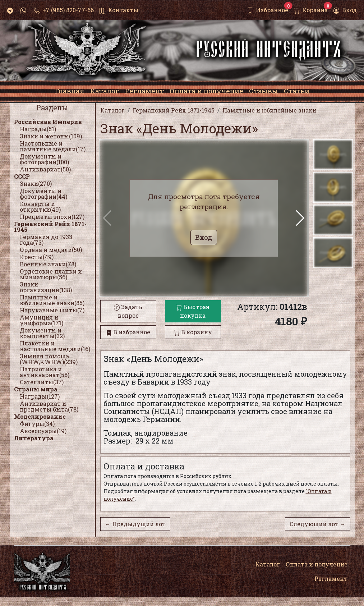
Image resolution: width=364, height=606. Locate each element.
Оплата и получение (317, 564)
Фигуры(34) (37, 424)
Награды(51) (38, 129)
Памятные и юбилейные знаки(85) (52, 300)
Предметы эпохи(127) (52, 217)
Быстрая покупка (193, 311)
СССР (22, 176)
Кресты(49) (37, 257)
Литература (34, 438)
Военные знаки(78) (48, 264)
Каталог (268, 564)
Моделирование (40, 416)
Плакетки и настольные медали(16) (55, 346)
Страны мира (36, 389)
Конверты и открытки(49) (40, 206)
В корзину (193, 332)
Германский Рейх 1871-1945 (50, 227)
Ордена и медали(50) (51, 250)
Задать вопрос (128, 311)
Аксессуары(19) (43, 431)
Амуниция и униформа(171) (42, 320)
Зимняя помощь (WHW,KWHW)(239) (49, 359)
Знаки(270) (36, 183)
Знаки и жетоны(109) (51, 136)
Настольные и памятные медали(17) (53, 146)
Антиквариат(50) (45, 169)
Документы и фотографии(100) (44, 159)
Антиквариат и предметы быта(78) (49, 406)
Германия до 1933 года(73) (46, 240)
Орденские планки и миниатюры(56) (51, 274)
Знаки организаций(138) (46, 287)
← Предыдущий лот (135, 524)
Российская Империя (48, 122)
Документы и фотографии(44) (43, 194)
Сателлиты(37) (42, 382)
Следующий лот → (318, 524)
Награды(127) (40, 396)
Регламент (331, 579)
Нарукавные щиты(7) (52, 310)
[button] (300, 218)
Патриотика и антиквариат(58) (45, 372)
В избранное (128, 332)
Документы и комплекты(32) (42, 333)
